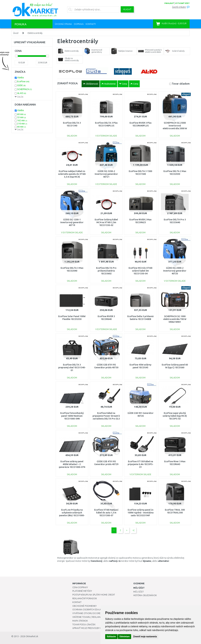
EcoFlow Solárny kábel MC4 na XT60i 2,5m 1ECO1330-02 (106, 222)
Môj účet (138, 592)
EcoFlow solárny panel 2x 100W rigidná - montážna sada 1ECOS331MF (141, 513)
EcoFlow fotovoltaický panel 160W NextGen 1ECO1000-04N (72, 416)
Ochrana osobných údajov (88, 610)
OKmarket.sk (32, 636)
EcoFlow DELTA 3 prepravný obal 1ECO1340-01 (72, 367)
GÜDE (21, 85)
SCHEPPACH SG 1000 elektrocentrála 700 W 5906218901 (175, 319)
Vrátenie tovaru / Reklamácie (89, 617)
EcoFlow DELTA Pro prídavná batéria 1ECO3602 (106, 271)
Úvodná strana (63, 24)
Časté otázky (179, 7)
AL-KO (22, 93)
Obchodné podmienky (84, 606)
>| (133, 530)
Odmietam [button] (124, 637)
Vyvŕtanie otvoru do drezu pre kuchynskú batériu (100, 613)
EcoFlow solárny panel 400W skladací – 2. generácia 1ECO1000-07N (72, 464)
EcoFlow (23, 81)
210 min (22, 124)
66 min (22, 127)
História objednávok (145, 595)
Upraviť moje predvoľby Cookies (91, 628)
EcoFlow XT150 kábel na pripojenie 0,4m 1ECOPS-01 (141, 464)
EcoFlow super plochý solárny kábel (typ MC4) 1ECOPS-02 (175, 416)
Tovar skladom (181, 84)
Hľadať (127, 9)
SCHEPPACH (25, 89)
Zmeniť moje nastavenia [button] (145, 637)
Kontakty (91, 24)
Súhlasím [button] (111, 637)
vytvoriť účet (182, 3)
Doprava (79, 24)
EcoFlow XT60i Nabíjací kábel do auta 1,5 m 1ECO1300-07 (106, 513)
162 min (22, 120)
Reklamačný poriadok (85, 598)
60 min (22, 114)
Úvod (16, 33)
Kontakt (77, 602)
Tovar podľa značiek (84, 624)
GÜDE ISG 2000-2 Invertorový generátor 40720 (175, 271)
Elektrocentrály (35, 33)
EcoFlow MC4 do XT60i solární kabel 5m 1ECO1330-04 (141, 271)
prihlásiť (169, 3)
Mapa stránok (80, 621)
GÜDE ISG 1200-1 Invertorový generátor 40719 (72, 222)
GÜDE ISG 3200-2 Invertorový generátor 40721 (106, 174)
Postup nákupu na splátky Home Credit (94, 595)
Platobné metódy (82, 591)
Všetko (21, 78)
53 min (22, 117)
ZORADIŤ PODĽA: (68, 83)
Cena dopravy (80, 587)
